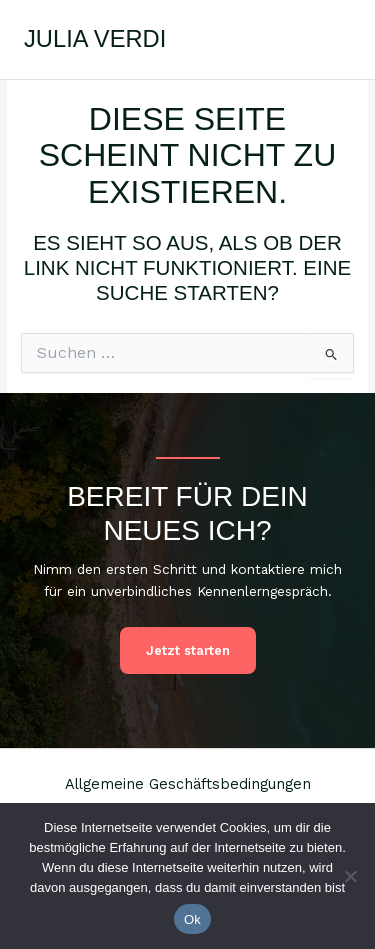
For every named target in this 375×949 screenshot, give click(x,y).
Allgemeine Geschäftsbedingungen (188, 784)
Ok (192, 919)
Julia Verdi (95, 39)
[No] (350, 876)
